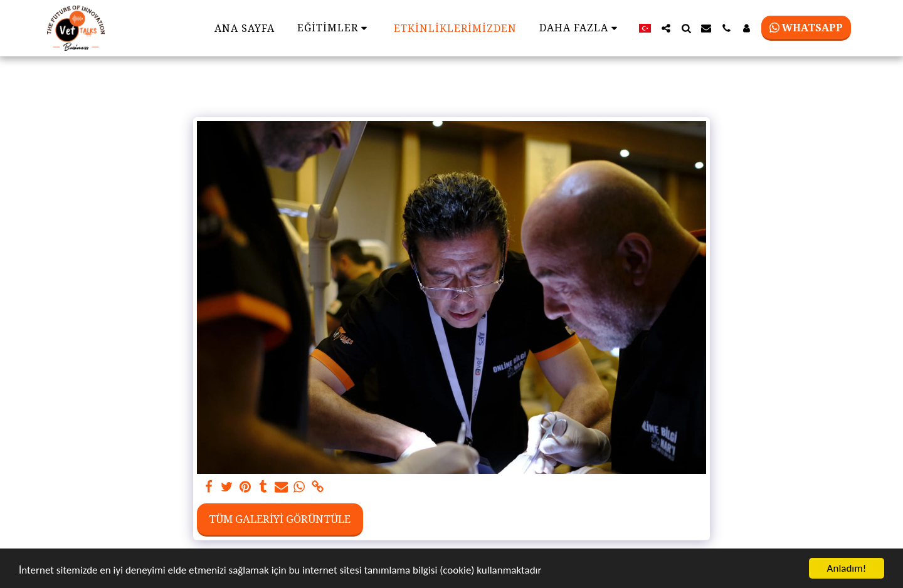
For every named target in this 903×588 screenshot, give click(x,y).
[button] (666, 28)
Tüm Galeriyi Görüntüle (280, 519)
